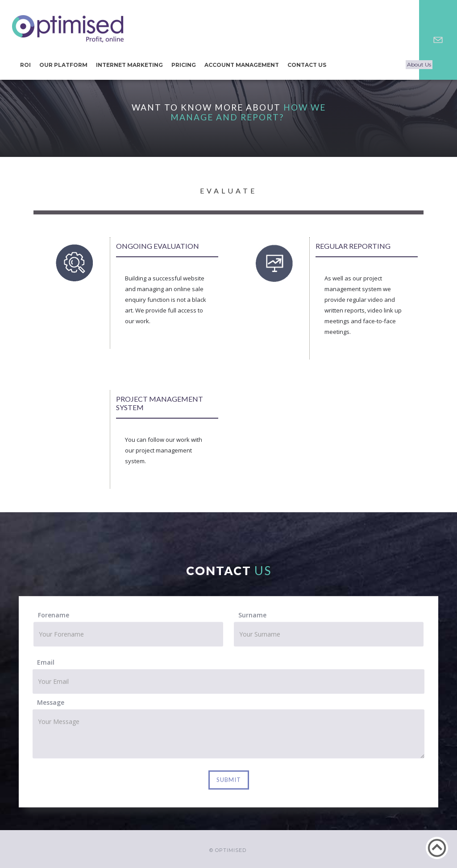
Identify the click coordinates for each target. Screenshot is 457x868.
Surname (252, 617)
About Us (419, 64)
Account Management (242, 65)
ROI (25, 65)
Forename (54, 617)
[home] (68, 29)
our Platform (63, 65)
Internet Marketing (129, 65)
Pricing (184, 65)
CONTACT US (307, 65)
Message (51, 705)
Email (46, 664)
